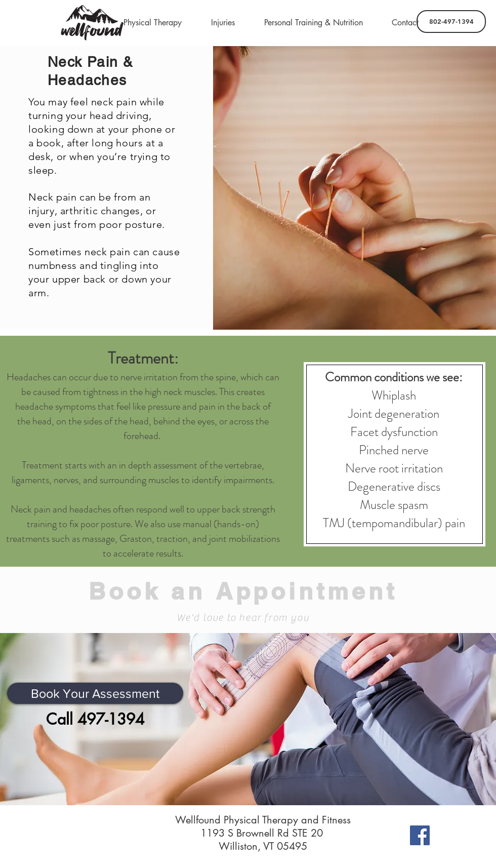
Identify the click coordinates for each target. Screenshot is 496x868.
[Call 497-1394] (95, 719)
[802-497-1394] (451, 22)
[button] (153, 23)
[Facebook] (420, 835)
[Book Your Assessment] (95, 693)
